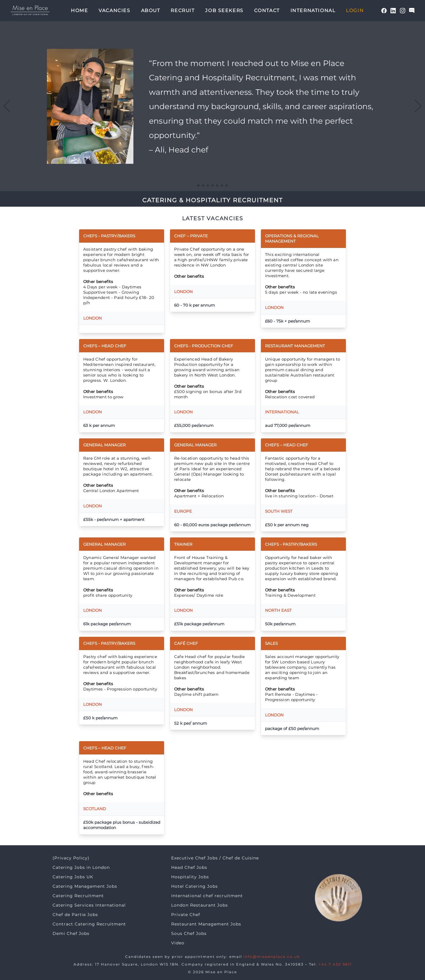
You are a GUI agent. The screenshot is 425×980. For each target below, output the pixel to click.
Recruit (183, 10)
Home (79, 10)
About (151, 10)
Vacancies (114, 10)
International (313, 10)
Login (355, 10)
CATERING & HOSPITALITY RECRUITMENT (212, 200)
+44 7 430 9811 (335, 964)
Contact (267, 10)
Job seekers (224, 10)
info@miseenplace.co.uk (272, 957)
